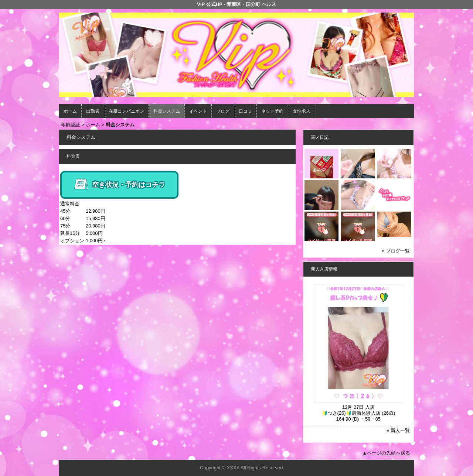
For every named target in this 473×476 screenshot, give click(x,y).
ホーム (70, 111)
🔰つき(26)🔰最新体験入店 (351, 413)
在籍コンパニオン (126, 111)
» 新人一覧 (398, 430)
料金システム (167, 111)
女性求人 (302, 111)
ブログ (223, 111)
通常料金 (70, 204)
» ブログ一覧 (396, 251)
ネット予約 (272, 111)
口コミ (245, 111)
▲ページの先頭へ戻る (386, 453)
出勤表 (93, 111)
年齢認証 (71, 125)
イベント (198, 111)
